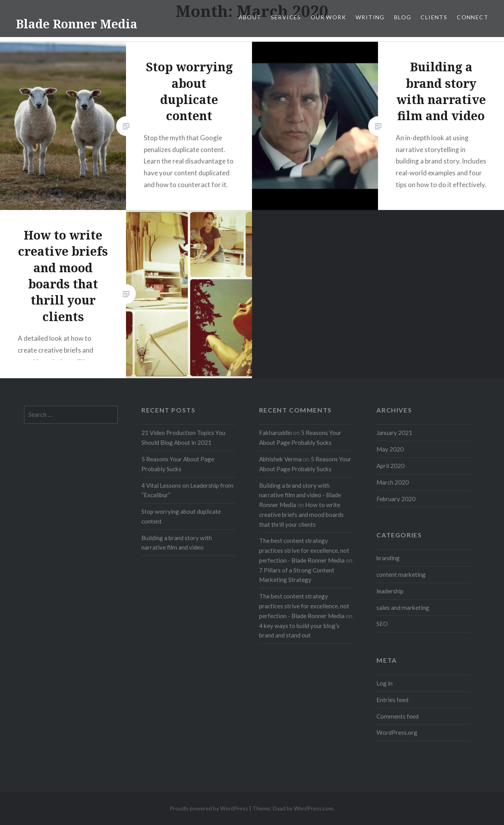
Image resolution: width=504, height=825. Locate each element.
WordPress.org (397, 732)
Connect (472, 17)
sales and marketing (403, 608)
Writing (370, 17)
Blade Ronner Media (77, 24)
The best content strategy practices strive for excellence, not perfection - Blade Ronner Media (304, 550)
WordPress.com (313, 808)
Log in (384, 683)
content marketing (401, 574)
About (250, 17)
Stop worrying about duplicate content (181, 516)
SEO (382, 624)
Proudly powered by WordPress (209, 808)
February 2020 (396, 499)
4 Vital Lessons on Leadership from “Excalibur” (187, 490)
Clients (434, 17)
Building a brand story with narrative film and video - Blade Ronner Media (300, 495)
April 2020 (390, 466)
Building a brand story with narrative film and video (177, 543)
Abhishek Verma (280, 459)
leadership (390, 591)
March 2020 (393, 482)
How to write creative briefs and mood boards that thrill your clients (301, 515)
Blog (403, 17)
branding (388, 558)
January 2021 (394, 433)
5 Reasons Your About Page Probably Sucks (178, 464)
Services (286, 17)
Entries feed (392, 700)
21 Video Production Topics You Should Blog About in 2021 (183, 438)
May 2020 (390, 449)
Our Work (328, 17)
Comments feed (397, 716)
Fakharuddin (275, 433)
